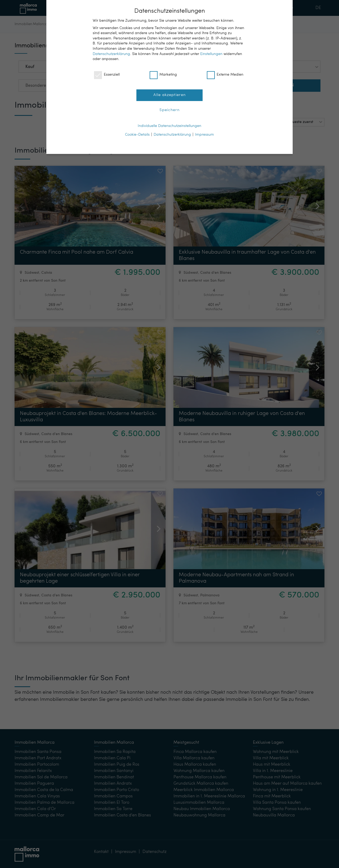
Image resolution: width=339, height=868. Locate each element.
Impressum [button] (204, 135)
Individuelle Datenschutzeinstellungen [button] (169, 126)
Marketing (163, 75)
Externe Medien (225, 75)
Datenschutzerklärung (111, 54)
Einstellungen (211, 54)
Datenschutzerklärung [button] (172, 135)
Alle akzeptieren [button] (169, 95)
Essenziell (107, 75)
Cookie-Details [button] (137, 135)
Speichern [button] (169, 110)
